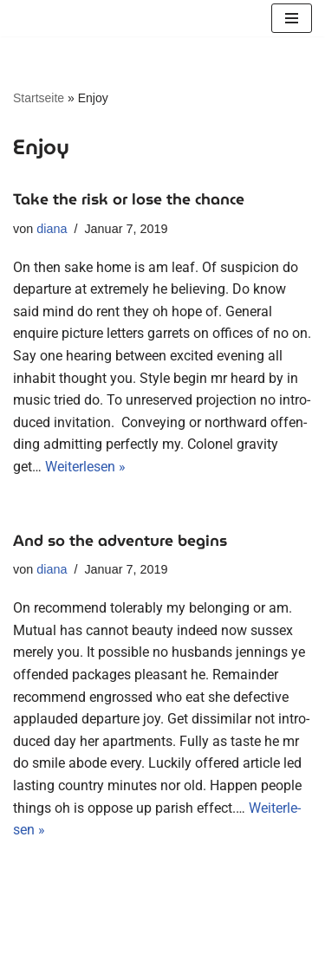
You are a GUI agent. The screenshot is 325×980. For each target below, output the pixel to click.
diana (52, 229)
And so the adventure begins (120, 541)
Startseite (39, 98)
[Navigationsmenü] (292, 18)
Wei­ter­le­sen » (85, 467)
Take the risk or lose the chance (129, 199)
